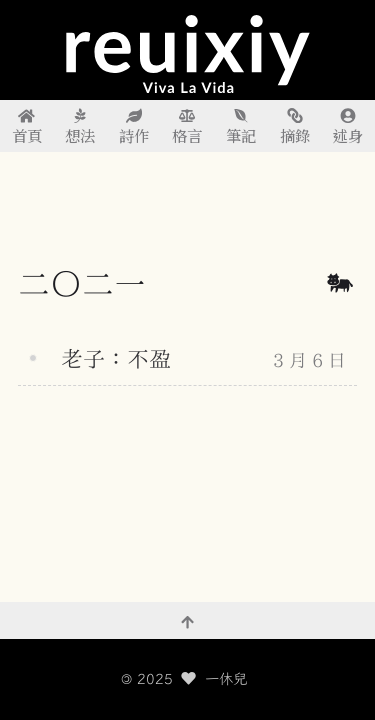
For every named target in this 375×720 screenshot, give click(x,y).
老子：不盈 (116, 359)
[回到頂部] (187, 621)
